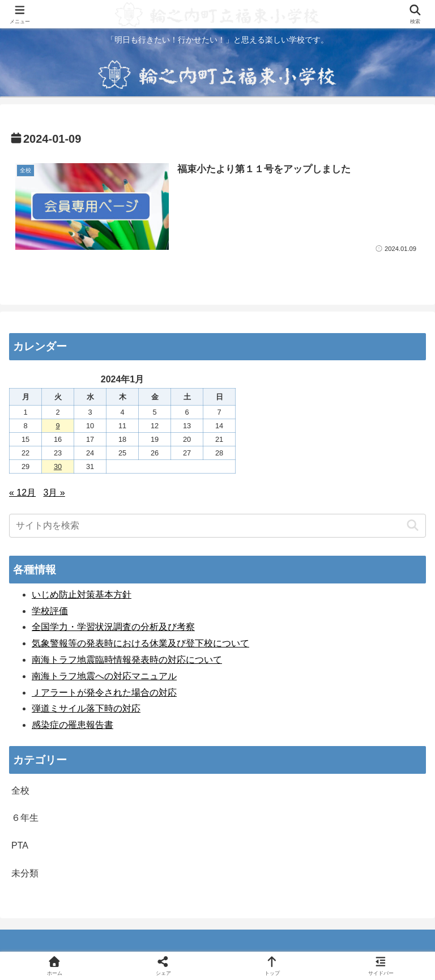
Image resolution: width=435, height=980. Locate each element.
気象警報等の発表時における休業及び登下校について (140, 643)
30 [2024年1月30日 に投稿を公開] (58, 466)
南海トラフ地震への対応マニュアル (104, 676)
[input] (217, 526)
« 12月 (22, 493)
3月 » (54, 493)
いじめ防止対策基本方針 (82, 595)
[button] (413, 525)
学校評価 (50, 611)
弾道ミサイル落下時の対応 (86, 708)
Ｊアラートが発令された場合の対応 (104, 693)
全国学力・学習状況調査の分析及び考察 (113, 627)
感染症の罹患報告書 (72, 725)
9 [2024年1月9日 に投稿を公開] (57, 426)
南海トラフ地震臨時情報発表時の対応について (127, 660)
